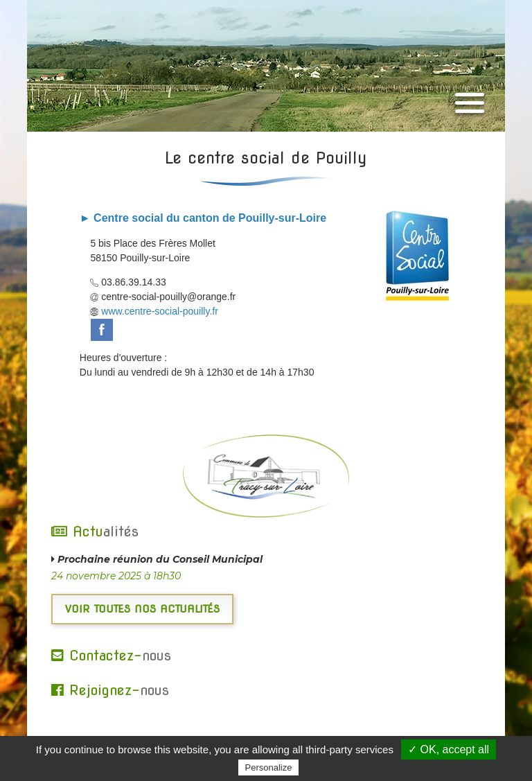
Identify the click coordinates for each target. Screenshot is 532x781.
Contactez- (111, 656)
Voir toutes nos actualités (142, 609)
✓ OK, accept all (449, 749)
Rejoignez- (110, 690)
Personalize (269, 767)
